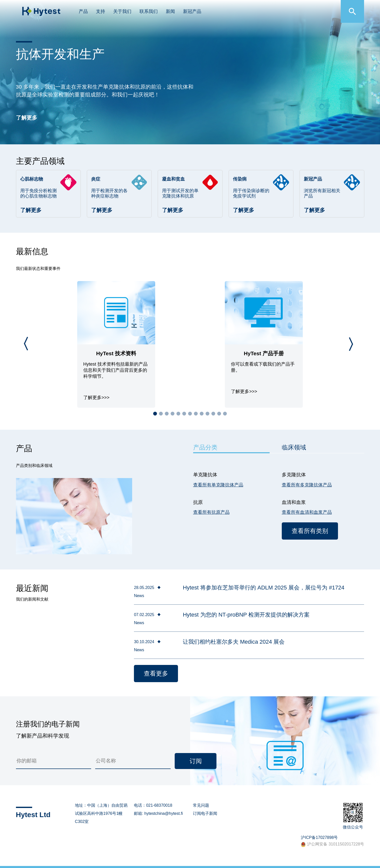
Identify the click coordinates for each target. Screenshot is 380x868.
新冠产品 (192, 11)
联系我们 (149, 11)
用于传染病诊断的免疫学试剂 (251, 193)
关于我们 (122, 11)
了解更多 (27, 118)
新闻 (170, 11)
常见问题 (201, 805)
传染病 (240, 179)
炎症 (96, 179)
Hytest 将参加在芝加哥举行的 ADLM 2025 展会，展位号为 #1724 (264, 588)
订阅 (196, 761)
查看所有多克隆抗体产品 (307, 485)
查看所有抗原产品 (211, 512)
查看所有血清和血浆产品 (307, 512)
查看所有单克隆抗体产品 (218, 485)
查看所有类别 (310, 531)
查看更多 (156, 673)
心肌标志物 (32, 179)
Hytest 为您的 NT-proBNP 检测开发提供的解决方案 (246, 615)
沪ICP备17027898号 (319, 837)
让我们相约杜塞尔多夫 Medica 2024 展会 (234, 642)
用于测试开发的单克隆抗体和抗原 (180, 193)
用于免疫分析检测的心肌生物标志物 (38, 193)
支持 (101, 11)
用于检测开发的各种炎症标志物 (109, 193)
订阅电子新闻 (205, 813)
